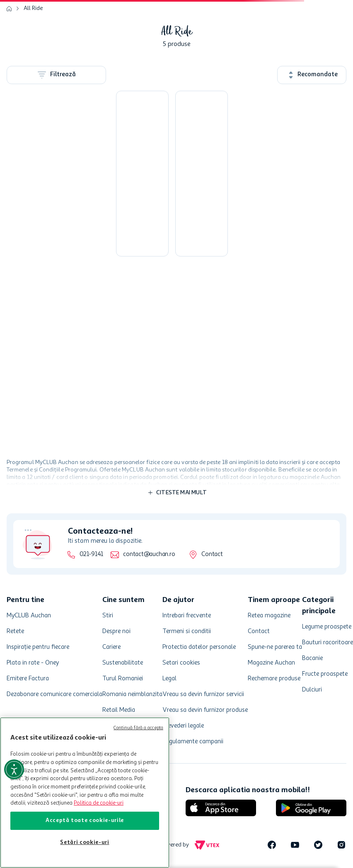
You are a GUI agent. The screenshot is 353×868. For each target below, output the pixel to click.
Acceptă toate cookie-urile (85, 821)
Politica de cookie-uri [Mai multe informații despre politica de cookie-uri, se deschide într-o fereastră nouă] (99, 803)
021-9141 (91, 555)
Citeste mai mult (181, 493)
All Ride (33, 8)
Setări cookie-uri (85, 843)
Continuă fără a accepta (138, 728)
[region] (85, 793)
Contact (212, 555)
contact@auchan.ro (149, 555)
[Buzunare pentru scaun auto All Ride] (202, 174)
